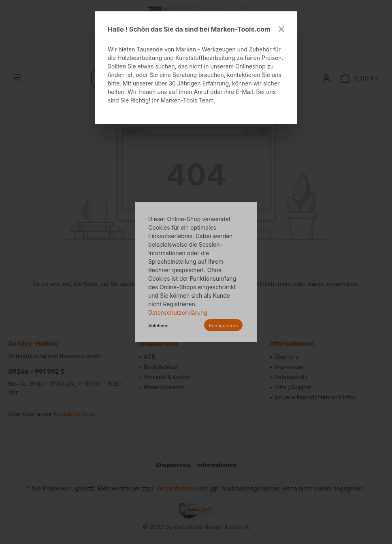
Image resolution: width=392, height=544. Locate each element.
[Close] (281, 29)
